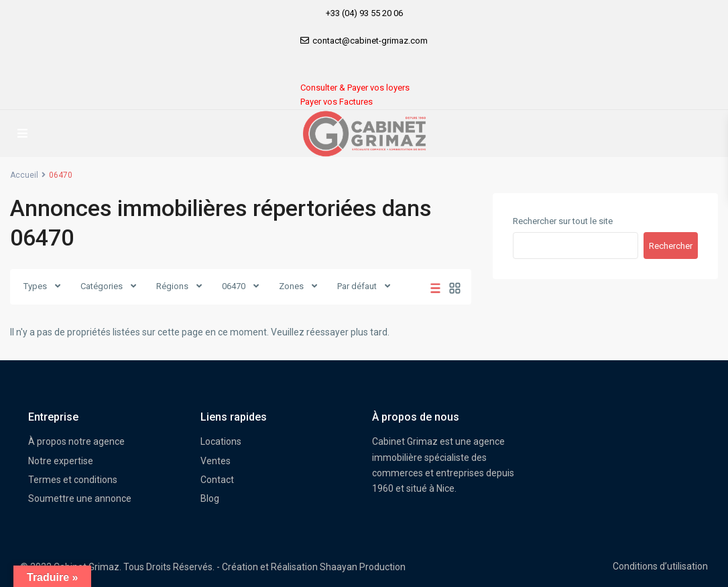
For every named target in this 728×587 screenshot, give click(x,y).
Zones (291, 286)
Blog (210, 498)
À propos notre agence (76, 441)
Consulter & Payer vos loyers (355, 88)
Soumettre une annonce (80, 498)
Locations (221, 441)
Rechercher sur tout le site (563, 221)
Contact (217, 480)
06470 (234, 286)
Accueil (24, 175)
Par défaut (357, 286)
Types (35, 286)
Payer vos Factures (337, 102)
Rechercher (671, 246)
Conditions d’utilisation (660, 566)
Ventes (216, 461)
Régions (172, 286)
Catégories (102, 286)
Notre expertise (61, 461)
